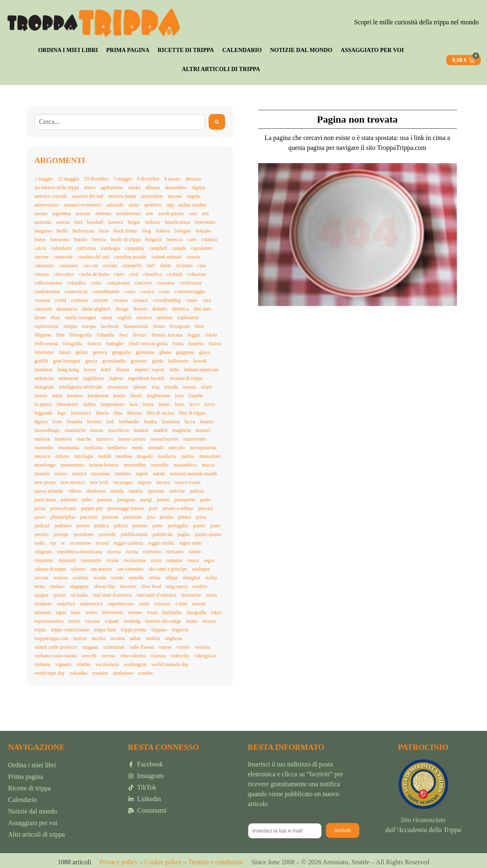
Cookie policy (162, 862)
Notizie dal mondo (301, 50)
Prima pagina (128, 50)
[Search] (217, 122)
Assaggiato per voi (372, 50)
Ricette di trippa (186, 50)
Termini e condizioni (216, 862)
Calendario (242, 50)
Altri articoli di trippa (221, 69)
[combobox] (120, 122)
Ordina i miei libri (68, 50)
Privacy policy (119, 862)
